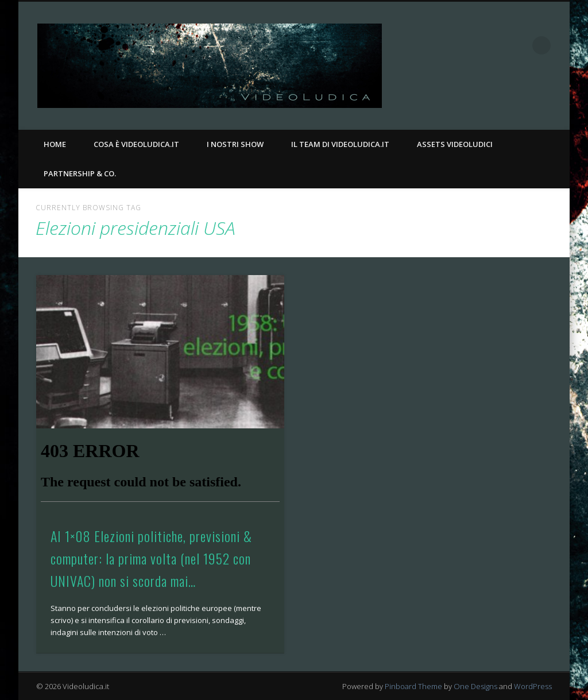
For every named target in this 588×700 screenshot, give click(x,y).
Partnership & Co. (80, 173)
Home (55, 144)
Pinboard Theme (413, 686)
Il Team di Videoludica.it (340, 144)
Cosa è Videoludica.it (136, 144)
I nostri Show (235, 144)
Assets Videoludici (455, 144)
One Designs (475, 686)
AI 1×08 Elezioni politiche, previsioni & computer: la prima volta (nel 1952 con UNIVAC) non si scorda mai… (151, 558)
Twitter (518, 45)
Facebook (494, 45)
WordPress (533, 686)
